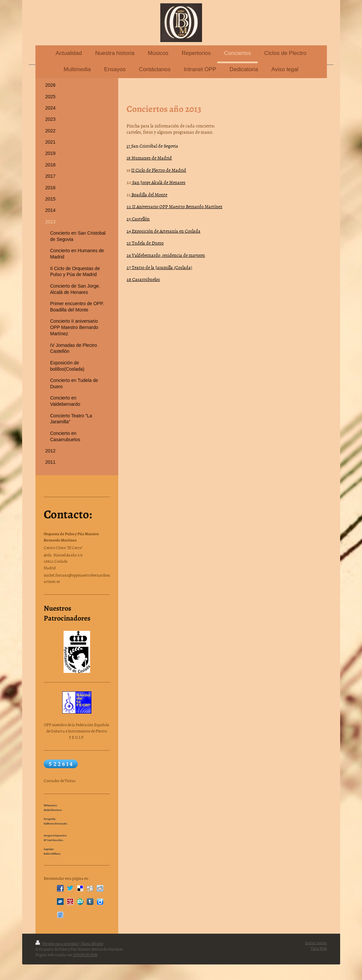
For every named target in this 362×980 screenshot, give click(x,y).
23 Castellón (138, 219)
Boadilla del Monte (149, 194)
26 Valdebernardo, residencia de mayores (166, 255)
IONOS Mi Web (85, 955)
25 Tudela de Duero (145, 243)
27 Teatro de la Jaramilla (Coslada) (159, 267)
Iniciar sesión (316, 943)
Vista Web (319, 949)
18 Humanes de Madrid (149, 158)
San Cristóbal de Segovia (155, 146)
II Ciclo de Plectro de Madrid (159, 170)
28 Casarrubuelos (143, 279)
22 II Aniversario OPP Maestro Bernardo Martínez (174, 206)
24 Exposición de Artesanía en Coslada (163, 231)
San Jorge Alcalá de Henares (158, 182)
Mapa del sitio (92, 944)
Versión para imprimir (57, 944)
